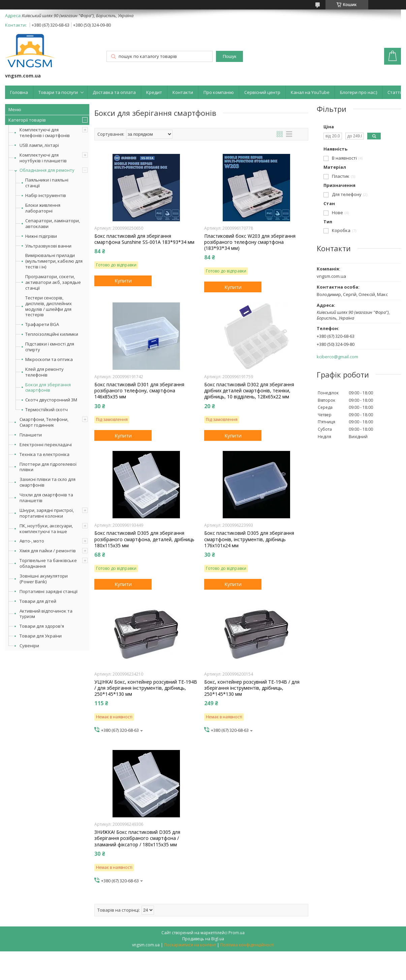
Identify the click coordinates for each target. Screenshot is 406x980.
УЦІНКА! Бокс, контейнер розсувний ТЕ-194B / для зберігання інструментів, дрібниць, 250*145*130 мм (146, 688)
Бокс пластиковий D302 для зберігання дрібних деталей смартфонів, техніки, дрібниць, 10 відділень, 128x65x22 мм (249, 391)
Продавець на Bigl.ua (203, 939)
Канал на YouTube (310, 92)
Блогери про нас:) (358, 92)
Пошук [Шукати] (229, 56)
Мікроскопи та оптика (49, 360)
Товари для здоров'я (42, 626)
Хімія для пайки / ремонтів (48, 551)
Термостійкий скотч (46, 410)
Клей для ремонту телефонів (44, 372)
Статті (394, 92)
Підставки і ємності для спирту (50, 347)
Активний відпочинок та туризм (46, 614)
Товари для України (41, 636)
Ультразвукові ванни (48, 246)
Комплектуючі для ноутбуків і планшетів (43, 158)
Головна (19, 92)
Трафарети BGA (42, 324)
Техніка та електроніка (44, 454)
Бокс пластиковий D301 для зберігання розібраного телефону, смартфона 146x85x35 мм (139, 391)
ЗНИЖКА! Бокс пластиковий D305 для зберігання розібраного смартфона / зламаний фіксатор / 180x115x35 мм (137, 838)
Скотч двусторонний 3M (51, 400)
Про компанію (219, 92)
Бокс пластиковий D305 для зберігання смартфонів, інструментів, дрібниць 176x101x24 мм (249, 539)
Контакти (183, 92)
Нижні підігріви (41, 236)
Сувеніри (29, 646)
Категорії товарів (27, 120)
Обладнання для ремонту (47, 170)
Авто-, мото (32, 541)
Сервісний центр (262, 92)
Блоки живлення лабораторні (43, 208)
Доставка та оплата (114, 92)
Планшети (31, 435)
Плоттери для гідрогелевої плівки (48, 467)
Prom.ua (237, 933)
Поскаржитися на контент (190, 945)
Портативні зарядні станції (49, 591)
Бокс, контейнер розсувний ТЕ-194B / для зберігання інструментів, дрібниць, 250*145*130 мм (252, 688)
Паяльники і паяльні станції (47, 183)
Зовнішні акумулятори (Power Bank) (44, 579)
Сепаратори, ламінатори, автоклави (53, 224)
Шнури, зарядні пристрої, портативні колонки (47, 513)
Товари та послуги (58, 92)
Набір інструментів (46, 195)
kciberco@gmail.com (337, 357)
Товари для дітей (38, 601)
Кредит (154, 92)
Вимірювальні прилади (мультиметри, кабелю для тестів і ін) (54, 261)
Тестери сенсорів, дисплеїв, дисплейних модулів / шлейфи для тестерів (49, 306)
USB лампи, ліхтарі (39, 145)
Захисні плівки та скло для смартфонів (48, 482)
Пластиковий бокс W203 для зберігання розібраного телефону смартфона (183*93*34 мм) (250, 242)
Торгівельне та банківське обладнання (48, 563)
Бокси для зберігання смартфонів (48, 388)
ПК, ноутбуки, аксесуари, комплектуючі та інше (46, 529)
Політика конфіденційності (247, 945)
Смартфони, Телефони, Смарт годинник (44, 422)
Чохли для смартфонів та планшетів (46, 498)
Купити (123, 281)
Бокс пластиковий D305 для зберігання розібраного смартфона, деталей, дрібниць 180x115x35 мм (144, 539)
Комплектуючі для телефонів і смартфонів (45, 133)
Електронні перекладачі (46, 445)
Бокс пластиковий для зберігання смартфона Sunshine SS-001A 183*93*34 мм (144, 239)
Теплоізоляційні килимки (52, 334)
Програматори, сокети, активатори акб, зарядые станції (53, 282)
